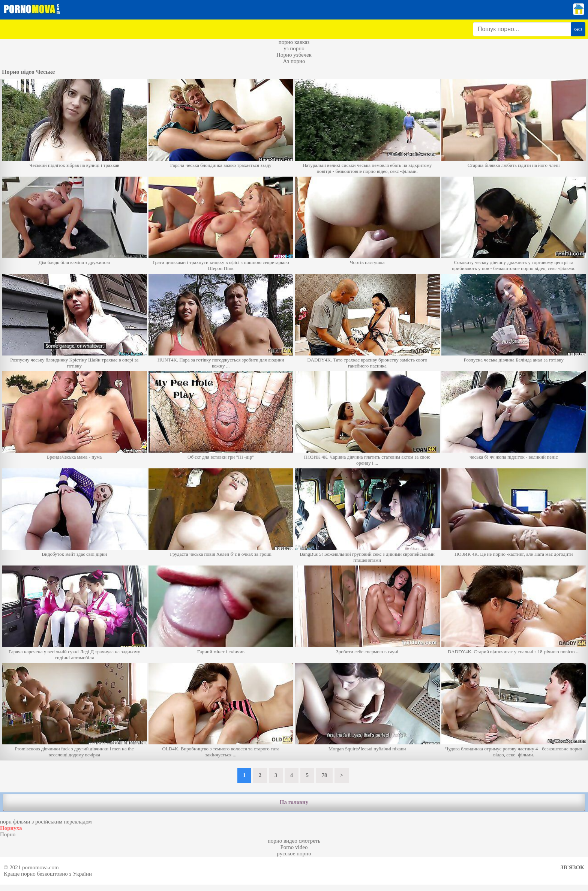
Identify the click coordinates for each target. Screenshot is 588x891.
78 (324, 775)
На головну (294, 802)
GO (578, 29)
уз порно (294, 48)
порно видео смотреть (294, 841)
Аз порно (294, 61)
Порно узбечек (294, 55)
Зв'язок (572, 867)
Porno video (294, 847)
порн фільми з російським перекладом (46, 822)
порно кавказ (294, 42)
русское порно (294, 853)
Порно (8, 834)
